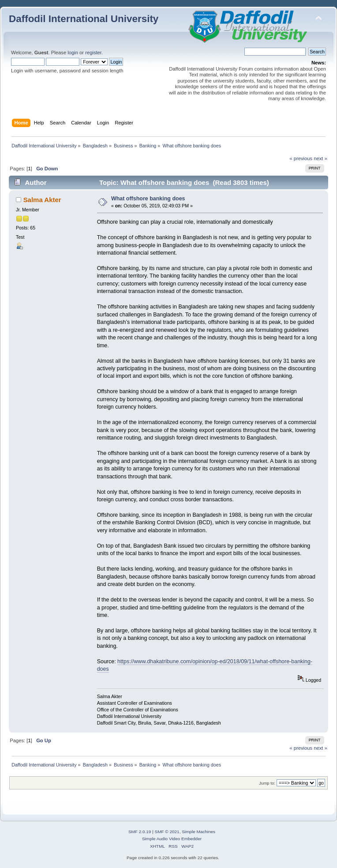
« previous (301, 158)
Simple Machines (198, 832)
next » (320, 158)
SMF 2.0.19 (140, 832)
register (93, 53)
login (73, 53)
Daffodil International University (84, 19)
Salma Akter (42, 200)
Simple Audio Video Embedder (172, 839)
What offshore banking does (148, 199)
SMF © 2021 (167, 832)
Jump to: (267, 783)
